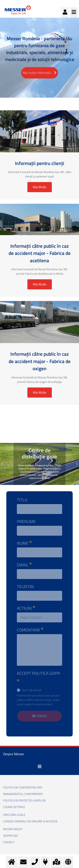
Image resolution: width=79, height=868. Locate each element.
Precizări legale (14, 815)
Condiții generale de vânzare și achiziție (30, 821)
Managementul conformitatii (23, 794)
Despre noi (10, 836)
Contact (9, 842)
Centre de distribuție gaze (39, 453)
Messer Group (13, 829)
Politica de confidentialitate (23, 788)
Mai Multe (40, 187)
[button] (2, 464)
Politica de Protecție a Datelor (24, 801)
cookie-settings (14, 807)
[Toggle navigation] (40, 767)
